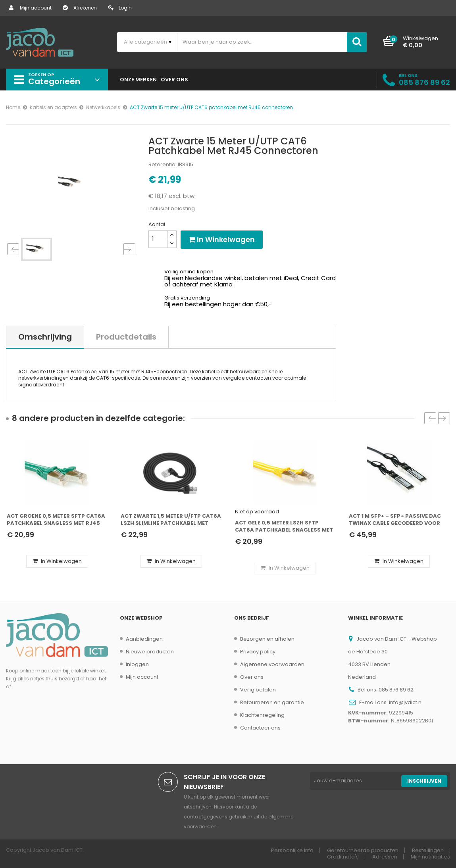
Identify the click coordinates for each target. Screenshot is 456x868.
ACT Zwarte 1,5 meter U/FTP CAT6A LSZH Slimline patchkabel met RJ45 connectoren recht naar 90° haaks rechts (171, 520)
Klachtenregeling (262, 715)
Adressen (385, 857)
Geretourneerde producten (363, 850)
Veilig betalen (258, 690)
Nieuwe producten (150, 652)
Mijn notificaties (430, 857)
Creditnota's (343, 857)
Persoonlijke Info (292, 850)
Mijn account (30, 8)
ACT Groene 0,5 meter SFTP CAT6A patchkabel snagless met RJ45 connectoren (56, 520)
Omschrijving (45, 337)
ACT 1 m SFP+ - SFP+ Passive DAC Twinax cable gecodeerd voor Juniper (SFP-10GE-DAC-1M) (395, 520)
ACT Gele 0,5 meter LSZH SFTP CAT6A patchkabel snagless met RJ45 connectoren (284, 527)
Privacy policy (258, 652)
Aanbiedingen (144, 639)
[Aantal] (158, 239)
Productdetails (126, 337)
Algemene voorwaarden (272, 664)
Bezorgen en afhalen (267, 639)
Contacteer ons (260, 728)
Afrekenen (80, 8)
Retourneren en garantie (272, 702)
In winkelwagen (222, 239)
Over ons (252, 677)
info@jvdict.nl (406, 702)
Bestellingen (428, 850)
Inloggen (137, 664)
